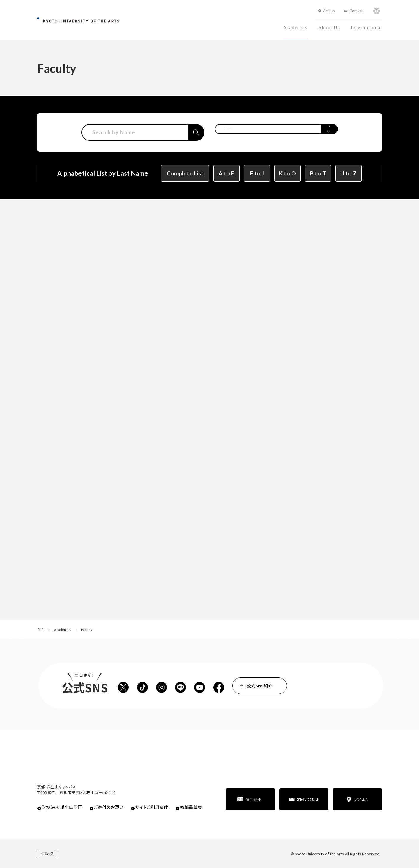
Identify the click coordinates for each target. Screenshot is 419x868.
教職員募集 (191, 807)
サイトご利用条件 (152, 807)
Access (329, 11)
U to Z (348, 173)
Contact (356, 11)
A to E (226, 173)
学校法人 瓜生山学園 (62, 807)
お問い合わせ (308, 799)
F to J (257, 173)
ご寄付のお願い (109, 807)
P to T (318, 173)
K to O (287, 173)
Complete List (185, 173)
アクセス (361, 799)
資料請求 (254, 799)
